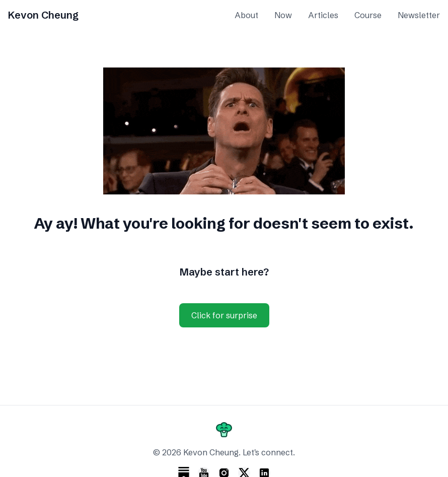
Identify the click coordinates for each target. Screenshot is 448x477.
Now (283, 15)
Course (368, 15)
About (246, 15)
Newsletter (419, 15)
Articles (323, 15)
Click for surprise (224, 315)
